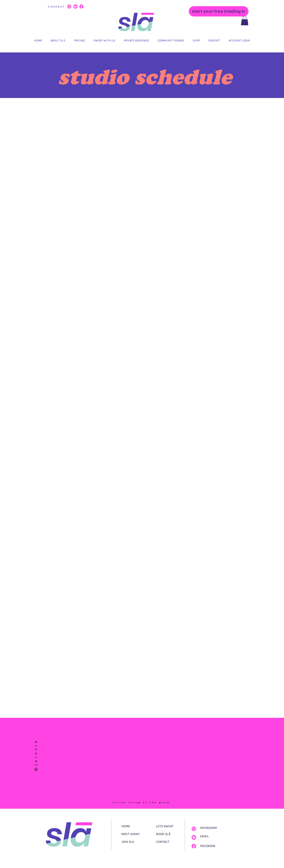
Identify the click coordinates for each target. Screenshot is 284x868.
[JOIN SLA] (139, 842)
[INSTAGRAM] (209, 828)
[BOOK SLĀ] (168, 834)
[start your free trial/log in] (219, 11)
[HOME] (137, 826)
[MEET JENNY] (139, 834)
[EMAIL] (209, 836)
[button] (245, 21)
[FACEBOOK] (209, 846)
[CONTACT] (168, 842)
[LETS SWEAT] (168, 826)
